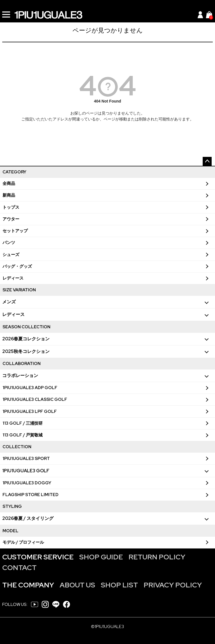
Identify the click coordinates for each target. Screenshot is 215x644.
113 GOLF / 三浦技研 (23, 423)
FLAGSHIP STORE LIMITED (31, 495)
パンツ (9, 243)
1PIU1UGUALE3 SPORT (26, 459)
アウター (11, 219)
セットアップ (15, 231)
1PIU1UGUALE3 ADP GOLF (30, 388)
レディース (13, 278)
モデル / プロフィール (23, 542)
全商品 (9, 183)
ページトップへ (207, 161)
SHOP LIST (119, 585)
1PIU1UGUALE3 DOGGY (27, 483)
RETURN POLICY (157, 557)
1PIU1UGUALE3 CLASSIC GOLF (35, 399)
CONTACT (19, 568)
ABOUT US (77, 585)
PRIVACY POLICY (173, 585)
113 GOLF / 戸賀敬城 (23, 435)
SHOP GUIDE (101, 557)
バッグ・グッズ (17, 266)
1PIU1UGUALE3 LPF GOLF (30, 411)
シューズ (11, 255)
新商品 (9, 195)
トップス (11, 207)
